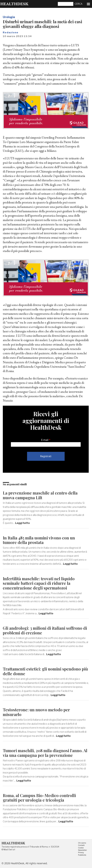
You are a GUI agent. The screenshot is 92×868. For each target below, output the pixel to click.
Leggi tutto (22, 523)
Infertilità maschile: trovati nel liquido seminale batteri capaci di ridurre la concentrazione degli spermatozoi (39, 583)
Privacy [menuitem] (81, 853)
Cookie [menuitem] (81, 848)
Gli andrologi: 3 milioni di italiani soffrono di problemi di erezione (45, 630)
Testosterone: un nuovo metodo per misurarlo (36, 712)
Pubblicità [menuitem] (82, 855)
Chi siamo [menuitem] (82, 843)
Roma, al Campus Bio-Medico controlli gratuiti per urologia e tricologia (39, 798)
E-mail (45, 440)
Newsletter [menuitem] (82, 850)
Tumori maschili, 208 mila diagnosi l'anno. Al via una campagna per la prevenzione (45, 753)
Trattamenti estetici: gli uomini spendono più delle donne (45, 671)
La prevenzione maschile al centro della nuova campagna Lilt (40, 495)
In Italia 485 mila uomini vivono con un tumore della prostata (39, 540)
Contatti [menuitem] (81, 845)
